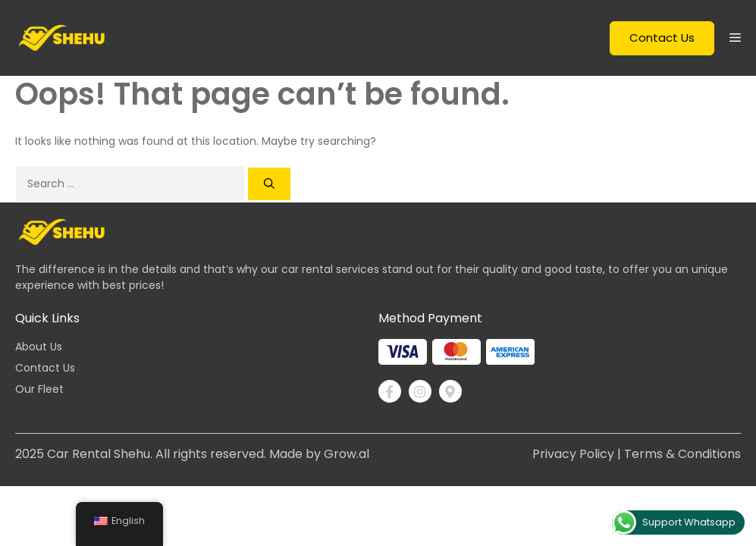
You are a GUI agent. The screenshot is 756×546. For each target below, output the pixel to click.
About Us (39, 347)
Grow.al (347, 454)
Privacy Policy (573, 454)
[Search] (269, 184)
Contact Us (662, 38)
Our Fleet (39, 389)
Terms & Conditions (682, 454)
